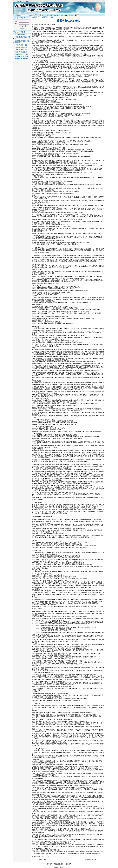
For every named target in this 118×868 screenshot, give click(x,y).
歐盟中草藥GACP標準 (22, 57)
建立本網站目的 (20, 35)
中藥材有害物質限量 (21, 50)
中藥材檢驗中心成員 (21, 47)
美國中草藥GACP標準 (22, 54)
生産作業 (70, 15)
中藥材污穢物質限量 (21, 52)
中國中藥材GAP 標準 (21, 59)
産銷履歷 (56, 15)
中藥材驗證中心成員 (21, 45)
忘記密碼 (22, 28)
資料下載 (63, 15)
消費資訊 (50, 15)
